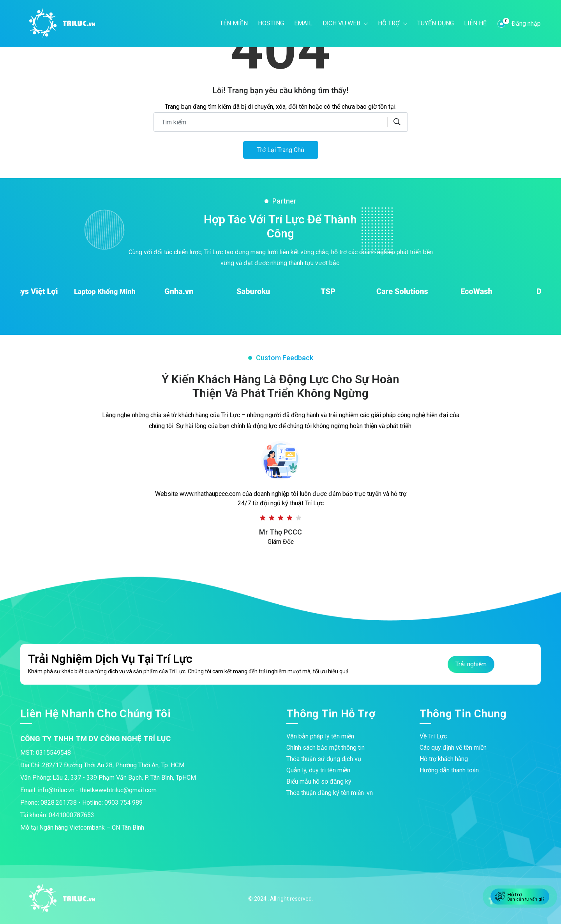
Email (303, 23)
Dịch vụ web (342, 23)
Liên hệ (475, 23)
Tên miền (234, 23)
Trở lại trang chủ (281, 150)
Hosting (271, 23)
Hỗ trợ (390, 23)
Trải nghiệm (471, 664)
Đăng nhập (526, 24)
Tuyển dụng (436, 23)
